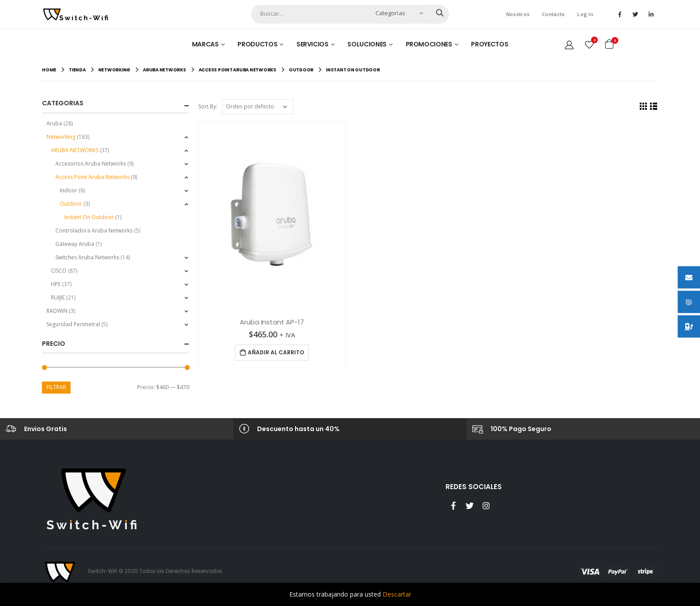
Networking (61, 137)
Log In (585, 14)
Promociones (429, 44)
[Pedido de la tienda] (258, 107)
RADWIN (57, 311)
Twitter (470, 506)
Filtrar (56, 387)
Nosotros (518, 14)
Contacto (553, 14)
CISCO (59, 271)
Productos (257, 44)
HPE (56, 284)
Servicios (312, 44)
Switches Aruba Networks (87, 257)
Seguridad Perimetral (73, 324)
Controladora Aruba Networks (94, 230)
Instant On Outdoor (89, 217)
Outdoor (71, 204)
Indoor (69, 190)
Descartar (397, 594)
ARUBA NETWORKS (75, 150)
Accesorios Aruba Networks (91, 164)
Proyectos (490, 44)
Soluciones (367, 44)
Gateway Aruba (75, 244)
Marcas (205, 44)
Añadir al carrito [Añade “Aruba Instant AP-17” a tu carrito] (276, 352)
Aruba (54, 123)
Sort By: (208, 106)
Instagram (486, 506)
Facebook (453, 506)
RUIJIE (58, 297)
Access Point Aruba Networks (92, 177)
